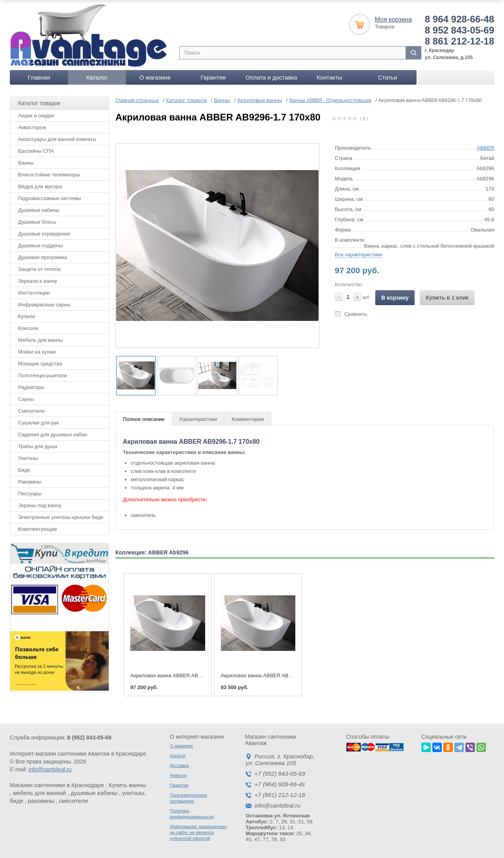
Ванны (26, 163)
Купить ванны (127, 785)
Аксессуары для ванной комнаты (57, 139)
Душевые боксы (37, 222)
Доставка (179, 765)
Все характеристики (358, 255)
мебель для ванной (40, 793)
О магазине (155, 77)
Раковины (30, 482)
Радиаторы (31, 387)
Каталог (97, 77)
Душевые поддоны (40, 246)
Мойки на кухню (37, 352)
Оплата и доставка (271, 77)
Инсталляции (34, 293)
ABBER (485, 148)
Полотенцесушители (43, 375)
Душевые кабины (39, 210)
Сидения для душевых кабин (53, 435)
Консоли (28, 328)
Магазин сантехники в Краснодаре (57, 785)
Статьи (388, 77)
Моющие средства (40, 364)
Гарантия (213, 77)
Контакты (329, 77)
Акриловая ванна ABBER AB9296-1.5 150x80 (274, 675)
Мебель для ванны (41, 340)
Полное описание (144, 419)
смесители (74, 801)
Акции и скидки (36, 116)
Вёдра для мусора (40, 186)
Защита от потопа (39, 269)
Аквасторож (32, 127)
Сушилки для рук (38, 423)
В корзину (395, 298)
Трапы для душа (38, 446)
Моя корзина (393, 19)
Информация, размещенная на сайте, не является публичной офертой (198, 832)
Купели (27, 316)
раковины (41, 801)
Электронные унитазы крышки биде (61, 517)
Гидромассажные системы (50, 198)
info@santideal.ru (50, 769)
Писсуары (30, 494)
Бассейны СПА (36, 151)
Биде (24, 470)
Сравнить (356, 314)
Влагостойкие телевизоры (49, 175)
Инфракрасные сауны (44, 305)
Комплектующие (38, 529)
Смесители (31, 411)
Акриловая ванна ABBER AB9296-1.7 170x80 (183, 675)
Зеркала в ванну (38, 281)
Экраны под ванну (40, 505)
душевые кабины (94, 793)
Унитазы (28, 458)
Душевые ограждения (44, 234)
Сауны (26, 399)
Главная (39, 77)
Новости (179, 775)
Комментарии (248, 419)
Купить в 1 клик (447, 298)
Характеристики (198, 419)
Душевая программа (43, 257)
